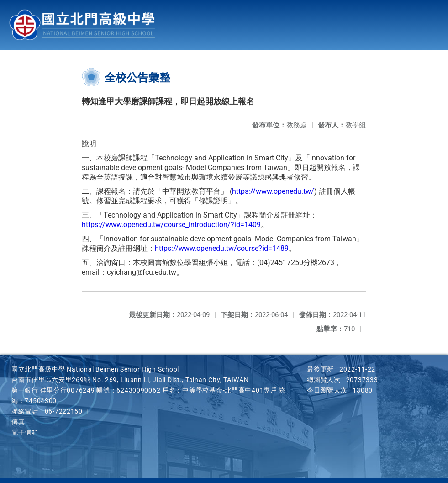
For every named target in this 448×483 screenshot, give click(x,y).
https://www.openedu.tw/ (273, 191)
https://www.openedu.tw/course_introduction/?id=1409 (171, 225)
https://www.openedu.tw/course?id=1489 (222, 248)
